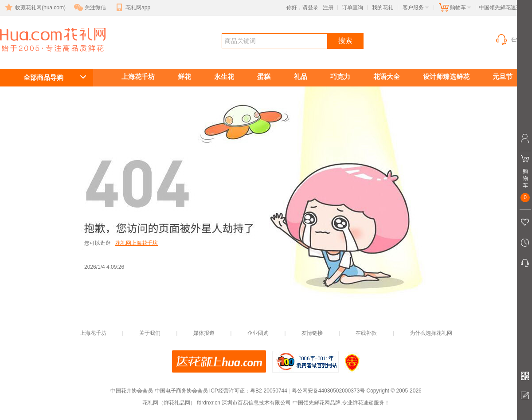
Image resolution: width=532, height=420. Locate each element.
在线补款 (366, 333)
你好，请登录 (302, 8)
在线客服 (513, 39)
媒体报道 (204, 333)
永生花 (224, 77)
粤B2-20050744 (269, 391)
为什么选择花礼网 (431, 333)
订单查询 (352, 8)
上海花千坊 (138, 77)
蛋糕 (264, 77)
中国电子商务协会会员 (181, 391)
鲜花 (184, 77)
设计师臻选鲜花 (446, 77)
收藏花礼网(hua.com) (35, 8)
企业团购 (258, 333)
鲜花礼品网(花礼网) (40, 56)
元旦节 (503, 77)
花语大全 (387, 77)
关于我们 (150, 333)
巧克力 (340, 77)
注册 (328, 8)
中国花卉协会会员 (132, 391)
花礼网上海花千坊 (137, 243)
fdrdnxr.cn (209, 403)
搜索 (345, 41)
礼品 (301, 77)
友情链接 (312, 333)
